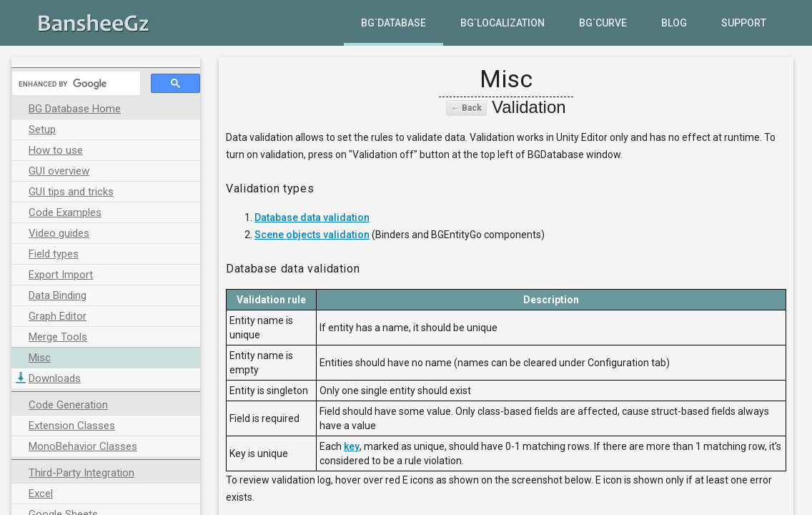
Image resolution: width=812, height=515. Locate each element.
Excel (41, 494)
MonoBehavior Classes (83, 446)
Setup (42, 129)
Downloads (55, 378)
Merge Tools (58, 337)
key (352, 446)
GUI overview (59, 171)
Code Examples (65, 212)
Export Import (61, 275)
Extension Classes (72, 426)
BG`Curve (603, 23)
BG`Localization (502, 23)
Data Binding (58, 295)
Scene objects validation (312, 235)
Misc (40, 358)
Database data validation (312, 217)
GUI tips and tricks (71, 192)
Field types (54, 254)
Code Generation (68, 405)
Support (744, 23)
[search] (75, 84)
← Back (466, 108)
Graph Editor (58, 316)
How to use (56, 150)
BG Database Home (75, 109)
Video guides (59, 233)
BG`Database (393, 23)
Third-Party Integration (81, 473)
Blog (674, 23)
